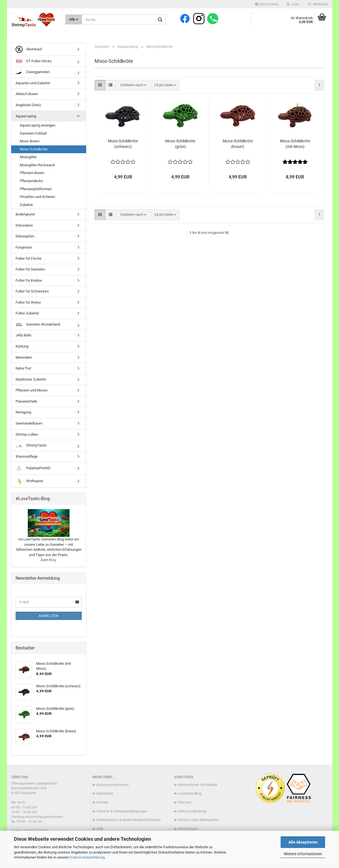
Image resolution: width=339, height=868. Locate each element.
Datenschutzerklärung (87, 857)
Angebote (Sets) (28, 108)
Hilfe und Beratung (192, 814)
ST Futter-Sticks (34, 65)
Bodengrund (25, 218)
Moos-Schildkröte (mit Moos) (295, 147)
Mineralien (24, 360)
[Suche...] (74, 19)
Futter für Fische (29, 261)
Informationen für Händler (198, 788)
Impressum (105, 797)
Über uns (185, 805)
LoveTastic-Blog (190, 797)
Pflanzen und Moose (32, 394)
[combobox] (133, 88)
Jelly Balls (23, 338)
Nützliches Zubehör (31, 382)
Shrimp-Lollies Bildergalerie (198, 823)
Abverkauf (29, 52)
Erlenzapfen (25, 240)
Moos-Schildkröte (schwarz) (123, 147)
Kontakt (102, 805)
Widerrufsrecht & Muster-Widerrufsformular (129, 823)
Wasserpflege (27, 459)
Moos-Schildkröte (34, 152)
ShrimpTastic (31, 448)
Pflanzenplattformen (36, 192)
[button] (267, 4)
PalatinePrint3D (33, 472)
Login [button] (293, 4)
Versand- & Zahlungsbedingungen (122, 814)
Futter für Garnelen (30, 272)
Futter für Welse (28, 305)
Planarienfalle (26, 404)
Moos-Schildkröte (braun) (238, 147)
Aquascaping (26, 119)
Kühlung (22, 349)
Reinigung (23, 416)
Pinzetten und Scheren (37, 200)
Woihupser (29, 484)
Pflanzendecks (31, 184)
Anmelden (49, 619)
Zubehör (26, 208)
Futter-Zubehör (27, 317)
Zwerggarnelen (33, 75)
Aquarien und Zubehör (33, 86)
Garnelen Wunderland (38, 327)
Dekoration (24, 228)
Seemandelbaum (29, 426)
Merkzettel (318, 4)
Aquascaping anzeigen (38, 128)
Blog (52, 563)
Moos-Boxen (30, 144)
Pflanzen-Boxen (32, 176)
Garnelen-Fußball (33, 136)
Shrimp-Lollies (27, 437)
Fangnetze (24, 250)
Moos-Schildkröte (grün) (180, 147)
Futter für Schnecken (32, 295)
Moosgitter (28, 160)
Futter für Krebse (29, 283)
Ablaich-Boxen (27, 97)
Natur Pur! (23, 371)
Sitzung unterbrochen (113, 788)
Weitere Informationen (303, 854)
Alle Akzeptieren (303, 842)
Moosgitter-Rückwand (37, 168)
